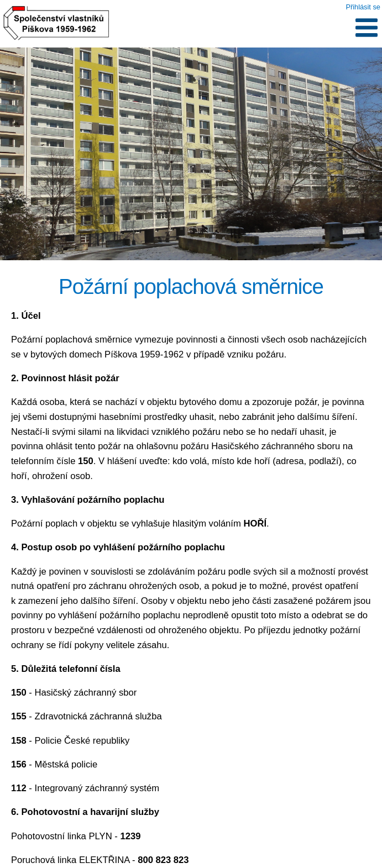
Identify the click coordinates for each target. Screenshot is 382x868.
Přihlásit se (363, 7)
